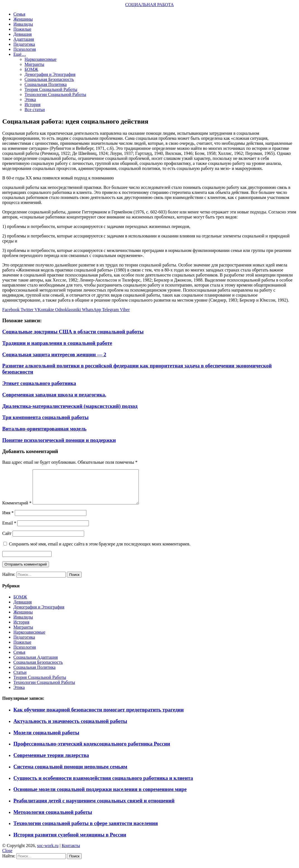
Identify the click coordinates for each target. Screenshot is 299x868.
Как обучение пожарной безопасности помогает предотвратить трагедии (99, 716)
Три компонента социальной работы (45, 417)
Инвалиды (23, 24)
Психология (25, 49)
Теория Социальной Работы (51, 89)
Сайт (7, 540)
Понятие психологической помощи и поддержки (59, 440)
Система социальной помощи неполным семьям (70, 773)
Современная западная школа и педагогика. (54, 395)
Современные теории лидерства (51, 762)
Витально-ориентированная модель (44, 429)
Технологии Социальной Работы (55, 94)
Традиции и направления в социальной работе (57, 343)
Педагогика (24, 44)
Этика (30, 99)
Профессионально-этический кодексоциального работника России (92, 750)
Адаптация (24, 39)
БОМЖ (31, 69)
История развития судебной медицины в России (70, 841)
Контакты (71, 852)
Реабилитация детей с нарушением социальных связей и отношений (94, 807)
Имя (8, 519)
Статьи (20, 679)
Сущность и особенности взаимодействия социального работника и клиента (103, 785)
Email (9, 530)
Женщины (23, 19)
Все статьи (35, 110)
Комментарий (17, 510)
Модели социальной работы (46, 739)
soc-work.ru (48, 852)
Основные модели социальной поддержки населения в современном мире (100, 796)
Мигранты (34, 64)
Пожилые (22, 29)
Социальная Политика (46, 84)
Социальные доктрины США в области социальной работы (73, 332)
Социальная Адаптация (36, 664)
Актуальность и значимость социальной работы (70, 728)
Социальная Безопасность (49, 79)
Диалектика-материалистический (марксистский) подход (70, 406)
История (32, 104)
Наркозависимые (41, 59)
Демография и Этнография (50, 74)
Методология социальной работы (53, 819)
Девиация (23, 34)
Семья (19, 14)
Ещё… (20, 54)
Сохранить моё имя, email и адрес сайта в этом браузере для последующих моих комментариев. (100, 551)
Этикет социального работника (39, 383)
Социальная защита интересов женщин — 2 (54, 354)
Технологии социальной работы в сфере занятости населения (86, 830)
